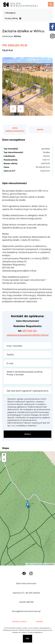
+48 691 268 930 (26, 602)
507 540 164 (30, 331)
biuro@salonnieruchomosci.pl (26, 611)
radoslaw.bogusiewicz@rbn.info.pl (27, 335)
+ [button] (4, 455)
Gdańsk (39, 622)
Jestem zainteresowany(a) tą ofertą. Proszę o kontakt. (27, 377)
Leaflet (29, 564)
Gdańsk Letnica (20, 622)
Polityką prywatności (10, 630)
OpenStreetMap (40, 564)
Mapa (40, 130)
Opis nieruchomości (15, 130)
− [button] (4, 460)
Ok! (27, 639)
